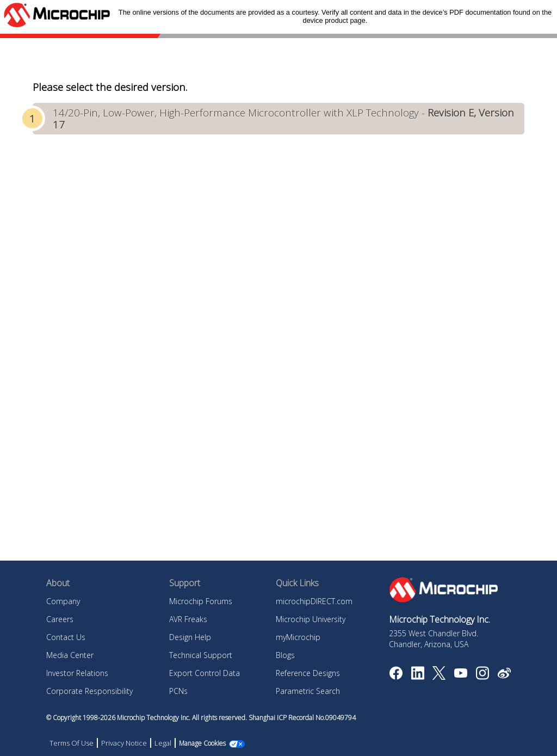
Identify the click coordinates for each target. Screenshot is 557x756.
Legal (163, 743)
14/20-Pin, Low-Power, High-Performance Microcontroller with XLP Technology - (283, 118)
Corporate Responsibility (89, 691)
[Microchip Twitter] (439, 677)
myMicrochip (298, 637)
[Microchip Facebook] (396, 677)
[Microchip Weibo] (504, 675)
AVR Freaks (188, 619)
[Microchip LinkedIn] (417, 677)
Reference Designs (308, 673)
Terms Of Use (72, 743)
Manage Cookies (202, 743)
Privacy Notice (124, 743)
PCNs (178, 691)
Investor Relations (77, 673)
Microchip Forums (201, 601)
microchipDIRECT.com (314, 601)
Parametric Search (308, 691)
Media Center (70, 655)
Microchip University (311, 619)
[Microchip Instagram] (482, 677)
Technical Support (201, 655)
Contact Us (66, 637)
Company (63, 601)
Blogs (285, 655)
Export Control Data (205, 673)
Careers (60, 619)
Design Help (190, 637)
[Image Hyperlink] (460, 674)
